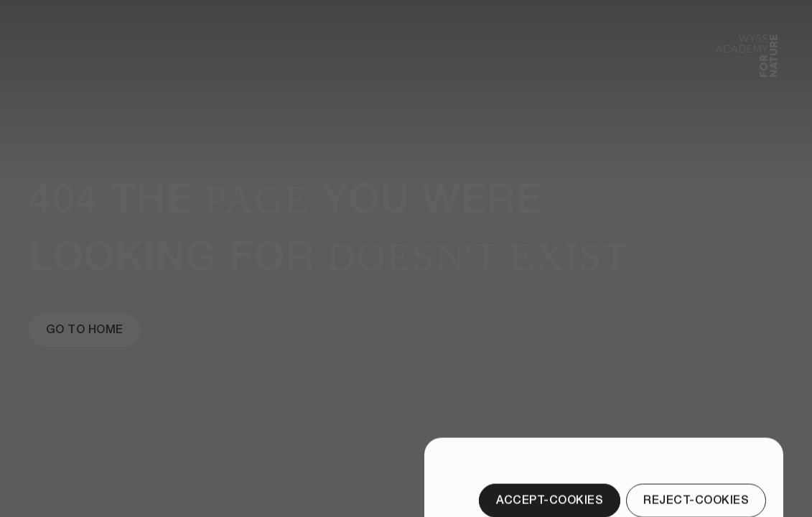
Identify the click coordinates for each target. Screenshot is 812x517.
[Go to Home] (85, 330)
